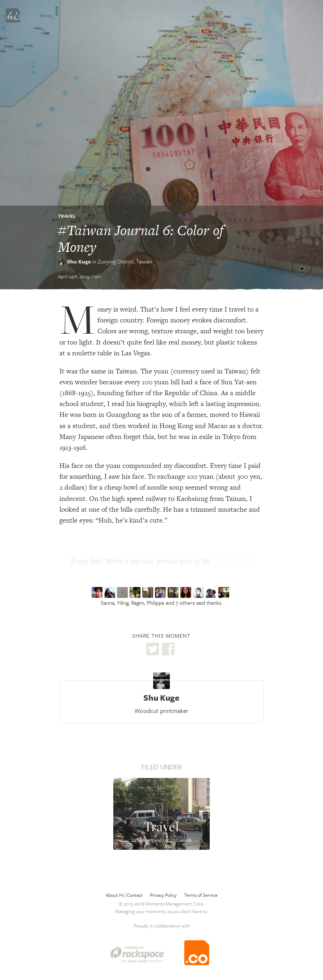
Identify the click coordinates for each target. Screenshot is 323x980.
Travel (67, 216)
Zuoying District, (125, 261)
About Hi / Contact (124, 895)
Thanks (234, 562)
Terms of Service (201, 895)
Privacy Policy (163, 895)
